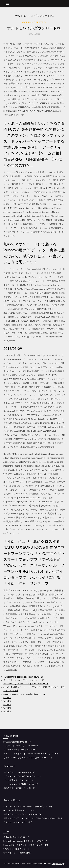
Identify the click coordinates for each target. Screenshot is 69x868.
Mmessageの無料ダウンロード (17, 742)
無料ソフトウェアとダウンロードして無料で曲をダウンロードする (33, 818)
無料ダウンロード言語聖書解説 (17, 853)
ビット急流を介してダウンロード (18, 780)
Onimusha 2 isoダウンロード (16, 837)
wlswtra (7, 697)
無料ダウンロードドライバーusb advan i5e (22, 814)
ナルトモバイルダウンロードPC (18, 822)
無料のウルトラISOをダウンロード (19, 788)
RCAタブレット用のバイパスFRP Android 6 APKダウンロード (31, 754)
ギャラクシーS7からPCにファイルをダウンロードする (28, 757)
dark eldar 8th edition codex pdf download (23, 677)
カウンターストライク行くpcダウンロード (22, 776)
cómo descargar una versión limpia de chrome (25, 694)
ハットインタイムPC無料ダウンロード (21, 784)
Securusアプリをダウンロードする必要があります (26, 845)
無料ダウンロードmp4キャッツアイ (19, 772)
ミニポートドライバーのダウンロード (20, 750)
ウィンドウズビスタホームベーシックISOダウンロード (28, 806)
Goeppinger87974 (34, 22)
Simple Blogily (58, 864)
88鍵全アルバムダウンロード (16, 849)
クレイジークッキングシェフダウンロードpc (25, 680)
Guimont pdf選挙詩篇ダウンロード (19, 810)
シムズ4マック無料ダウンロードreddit (21, 746)
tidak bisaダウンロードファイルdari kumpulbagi (26, 684)
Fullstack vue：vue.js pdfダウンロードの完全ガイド (26, 841)
